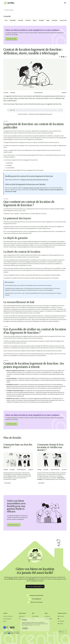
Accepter (25, 628)
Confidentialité (36, 625)
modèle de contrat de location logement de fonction (34, 180)
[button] (63, 632)
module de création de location (31, 188)
